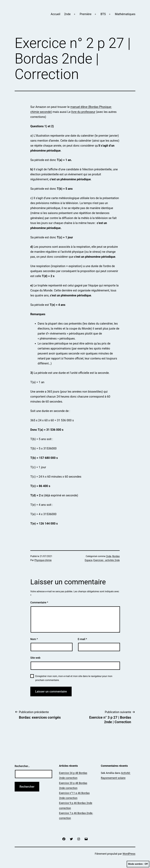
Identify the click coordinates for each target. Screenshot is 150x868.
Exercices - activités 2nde (107, 560)
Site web (35, 658)
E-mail (82, 639)
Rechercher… (22, 766)
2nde (67, 14)
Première (86, 14)
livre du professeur (83, 112)
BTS (103, 14)
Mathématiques (125, 14)
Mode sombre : (138, 864)
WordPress (129, 854)
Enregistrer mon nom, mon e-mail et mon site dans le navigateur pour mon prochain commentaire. (74, 678)
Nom (34, 639)
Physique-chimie (43, 560)
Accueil (55, 14)
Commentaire (39, 602)
